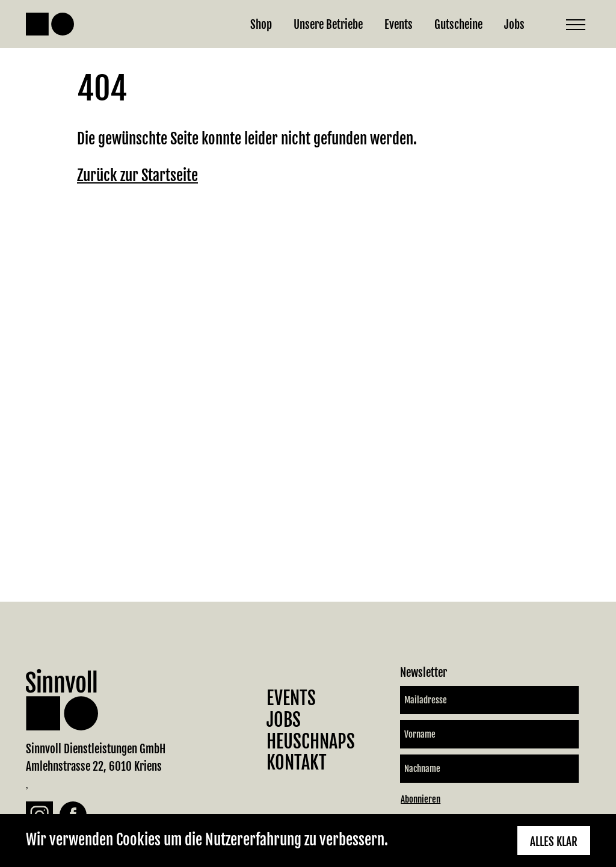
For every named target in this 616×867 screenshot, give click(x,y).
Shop (261, 24)
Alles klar (554, 841)
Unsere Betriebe (328, 24)
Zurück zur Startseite (137, 175)
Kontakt (297, 763)
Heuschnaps (311, 742)
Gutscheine (458, 24)
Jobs (514, 24)
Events (399, 24)
